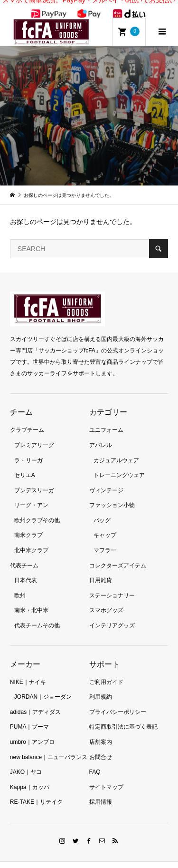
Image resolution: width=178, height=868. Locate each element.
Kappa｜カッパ (30, 777)
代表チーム (24, 555)
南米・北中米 (31, 600)
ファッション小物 (112, 495)
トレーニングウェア (119, 465)
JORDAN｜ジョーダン (43, 686)
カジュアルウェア (116, 450)
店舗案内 (101, 731)
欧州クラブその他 (37, 510)
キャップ (105, 525)
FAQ (95, 761)
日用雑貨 (101, 570)
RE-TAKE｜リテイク (36, 791)
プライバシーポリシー (118, 702)
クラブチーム (27, 419)
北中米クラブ (31, 540)
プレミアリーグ (34, 435)
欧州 (20, 585)
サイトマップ (106, 777)
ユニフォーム (106, 419)
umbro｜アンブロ (32, 731)
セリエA (25, 465)
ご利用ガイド (106, 672)
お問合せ (101, 747)
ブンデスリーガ (34, 480)
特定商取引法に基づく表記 (123, 716)
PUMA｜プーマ (30, 716)
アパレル (101, 435)
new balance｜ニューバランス (49, 747)
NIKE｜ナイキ (28, 672)
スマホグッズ (106, 600)
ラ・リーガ (28, 450)
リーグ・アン (31, 495)
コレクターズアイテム (118, 555)
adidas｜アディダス (35, 702)
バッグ (102, 510)
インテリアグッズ (112, 615)
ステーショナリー (112, 585)
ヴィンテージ (106, 480)
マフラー (105, 540)
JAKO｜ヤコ (26, 761)
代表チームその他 (37, 615)
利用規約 (101, 686)
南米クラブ (28, 525)
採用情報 (101, 791)
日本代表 (26, 570)
